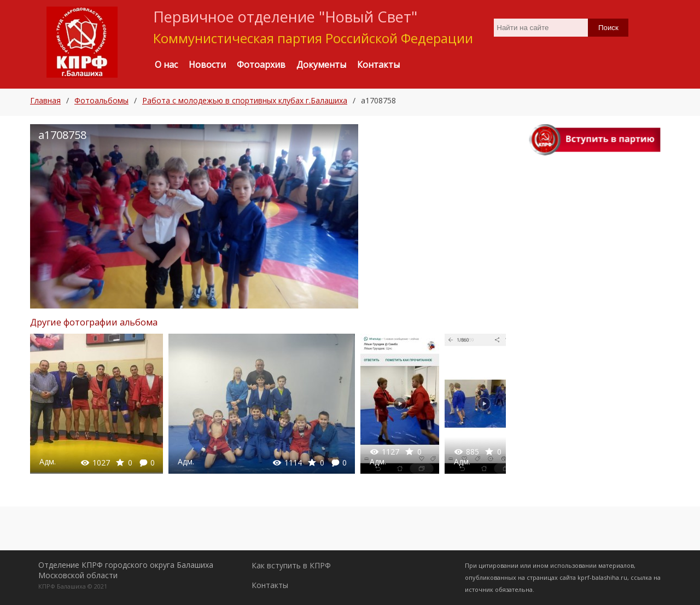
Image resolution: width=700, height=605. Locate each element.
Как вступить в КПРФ (291, 565)
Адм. (48, 461)
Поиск (608, 28)
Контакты (270, 585)
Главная (45, 100)
